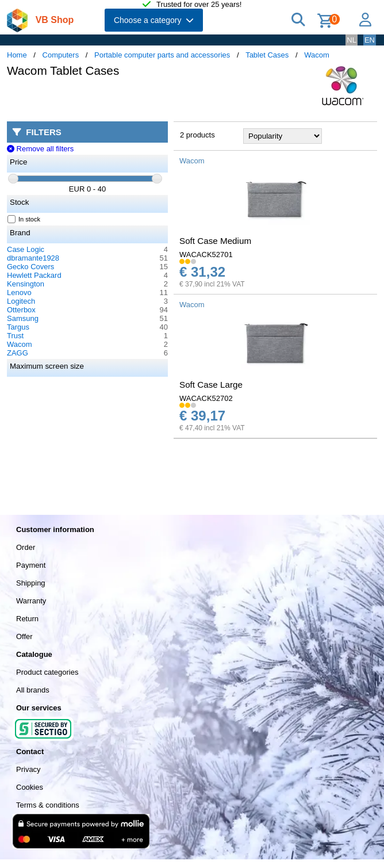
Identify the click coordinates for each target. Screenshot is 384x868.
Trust (15, 336)
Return (27, 619)
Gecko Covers (30, 267)
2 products (197, 135)
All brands (33, 690)
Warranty (31, 601)
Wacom (317, 55)
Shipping (31, 583)
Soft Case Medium (215, 241)
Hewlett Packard (34, 275)
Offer (24, 636)
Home (17, 55)
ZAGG (18, 353)
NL (352, 40)
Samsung (23, 318)
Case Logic (26, 249)
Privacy (28, 769)
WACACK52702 (206, 398)
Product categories (47, 672)
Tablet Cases (267, 55)
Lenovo (19, 292)
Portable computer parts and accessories (162, 55)
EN (370, 40)
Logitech (21, 301)
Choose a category (154, 20)
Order (26, 547)
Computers (61, 55)
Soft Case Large (211, 385)
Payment (31, 565)
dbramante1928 (33, 258)
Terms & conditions (48, 805)
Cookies (30, 787)
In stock (24, 219)
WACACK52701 (206, 255)
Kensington (26, 284)
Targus (18, 327)
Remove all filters (40, 149)
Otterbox (21, 310)
